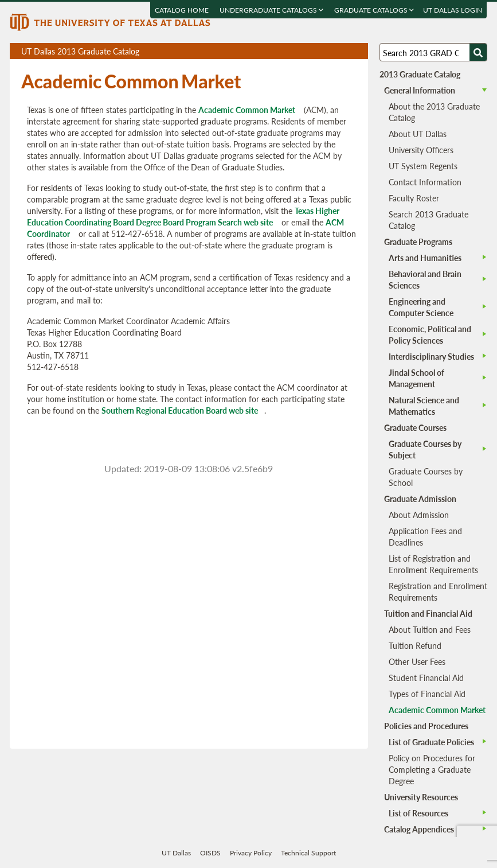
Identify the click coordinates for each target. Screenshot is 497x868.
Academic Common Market (247, 110)
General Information (420, 90)
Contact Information (425, 182)
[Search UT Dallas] (433, 52)
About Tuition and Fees (430, 629)
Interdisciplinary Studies (431, 356)
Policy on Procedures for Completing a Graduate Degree (432, 769)
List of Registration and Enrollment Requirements (433, 564)
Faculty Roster (414, 198)
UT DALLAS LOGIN (453, 10)
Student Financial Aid (426, 678)
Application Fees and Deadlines (425, 536)
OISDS (210, 853)
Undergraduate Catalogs (272, 10)
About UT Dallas (418, 134)
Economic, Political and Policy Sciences (430, 334)
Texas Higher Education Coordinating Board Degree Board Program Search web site (183, 216)
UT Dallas (176, 853)
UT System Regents (423, 166)
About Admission (419, 515)
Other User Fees (417, 661)
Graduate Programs (418, 242)
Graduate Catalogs (375, 10)
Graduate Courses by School (426, 477)
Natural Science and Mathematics (424, 406)
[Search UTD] (478, 52)
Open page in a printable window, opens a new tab (344, 51)
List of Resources (418, 813)
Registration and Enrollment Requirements (438, 591)
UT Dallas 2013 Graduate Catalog (194, 52)
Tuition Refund (415, 645)
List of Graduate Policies (431, 742)
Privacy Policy (251, 853)
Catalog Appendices (419, 829)
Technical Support (308, 853)
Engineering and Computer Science (421, 307)
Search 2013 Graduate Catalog (428, 220)
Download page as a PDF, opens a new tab (318, 51)
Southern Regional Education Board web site (180, 410)
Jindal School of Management (416, 378)
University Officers (421, 150)
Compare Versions (357, 51)
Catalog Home (182, 10)
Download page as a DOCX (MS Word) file (331, 51)
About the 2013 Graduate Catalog (434, 112)
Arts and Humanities (425, 258)
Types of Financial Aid (427, 694)
